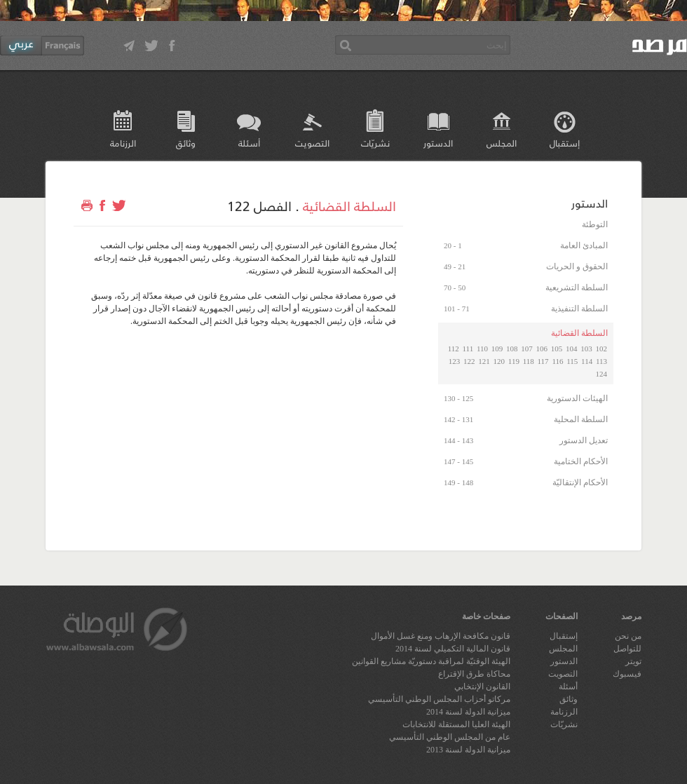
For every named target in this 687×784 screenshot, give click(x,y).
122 (469, 361)
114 (587, 361)
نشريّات (375, 143)
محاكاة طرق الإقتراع (474, 674)
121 (484, 361)
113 (601, 361)
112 (454, 349)
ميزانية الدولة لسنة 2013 (468, 750)
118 (529, 361)
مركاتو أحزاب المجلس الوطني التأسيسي (439, 699)
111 (468, 349)
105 (557, 349)
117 (543, 361)
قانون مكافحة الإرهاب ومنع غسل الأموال (441, 636)
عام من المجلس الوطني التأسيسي (450, 737)
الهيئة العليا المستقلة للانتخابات (456, 724)
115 (572, 361)
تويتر (633, 661)
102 (602, 349)
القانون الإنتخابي (482, 687)
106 (542, 349)
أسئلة (249, 143)
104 (572, 349)
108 (512, 349)
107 (527, 349)
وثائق (186, 143)
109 (497, 349)
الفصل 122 (259, 205)
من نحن (628, 636)
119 (514, 361)
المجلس (502, 143)
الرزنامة (123, 143)
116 (557, 361)
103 (586, 349)
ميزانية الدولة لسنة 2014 (468, 712)
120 (499, 361)
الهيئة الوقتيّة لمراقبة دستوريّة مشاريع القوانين (431, 661)
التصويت (312, 143)
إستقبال (565, 143)
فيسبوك (627, 674)
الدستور (438, 143)
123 (455, 361)
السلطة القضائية (349, 205)
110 (482, 349)
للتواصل (627, 649)
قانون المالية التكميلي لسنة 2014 (453, 649)
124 (602, 374)
